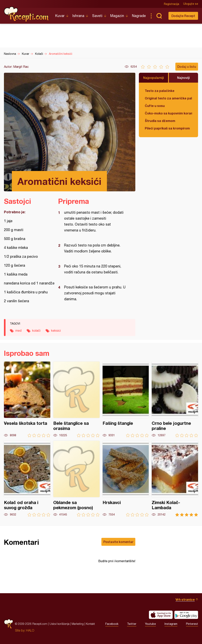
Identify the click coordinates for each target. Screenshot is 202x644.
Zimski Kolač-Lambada (175, 479)
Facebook (112, 624)
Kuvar (60, 16)
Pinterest (192, 624)
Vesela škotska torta (27, 399)
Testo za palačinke (160, 91)
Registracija (172, 4)
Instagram (171, 624)
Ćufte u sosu (155, 106)
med (18, 330)
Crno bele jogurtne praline (175, 399)
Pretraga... (159, 16)
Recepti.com (27, 14)
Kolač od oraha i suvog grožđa (27, 479)
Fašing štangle (126, 399)
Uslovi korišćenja (59, 624)
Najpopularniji (154, 78)
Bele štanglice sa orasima (76, 399)
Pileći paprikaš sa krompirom (167, 128)
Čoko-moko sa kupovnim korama (168, 113)
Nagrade (139, 16)
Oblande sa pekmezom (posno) (76, 479)
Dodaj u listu (187, 67)
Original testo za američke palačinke (168, 98)
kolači (36, 330)
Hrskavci (126, 479)
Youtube (150, 624)
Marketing (78, 624)
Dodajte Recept (183, 16)
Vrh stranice (185, 599)
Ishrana (78, 16)
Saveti (97, 16)
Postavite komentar (118, 542)
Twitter (132, 624)
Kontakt (90, 624)
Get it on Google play (186, 615)
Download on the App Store (161, 615)
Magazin (117, 16)
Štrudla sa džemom (160, 121)
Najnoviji (183, 78)
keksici (56, 330)
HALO (30, 630)
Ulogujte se (191, 4)
